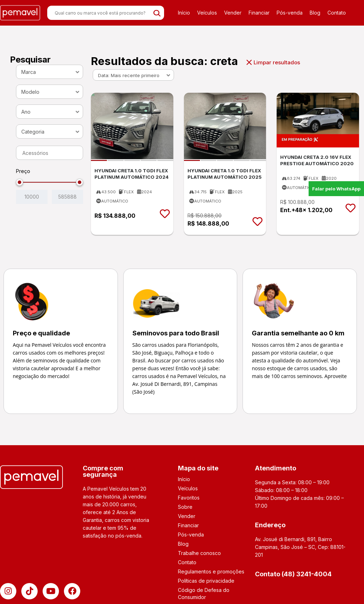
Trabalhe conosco (199, 553)
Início (184, 13)
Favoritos (189, 498)
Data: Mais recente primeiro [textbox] (129, 75)
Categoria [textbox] (33, 132)
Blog (315, 13)
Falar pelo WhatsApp (336, 189)
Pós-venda (290, 13)
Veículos (207, 13)
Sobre (185, 507)
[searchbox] (51, 153)
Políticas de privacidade (206, 581)
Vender (233, 13)
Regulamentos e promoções (211, 571)
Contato (337, 13)
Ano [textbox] (26, 112)
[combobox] (50, 72)
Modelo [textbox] (30, 92)
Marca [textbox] (29, 72)
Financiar (259, 13)
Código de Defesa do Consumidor (204, 594)
